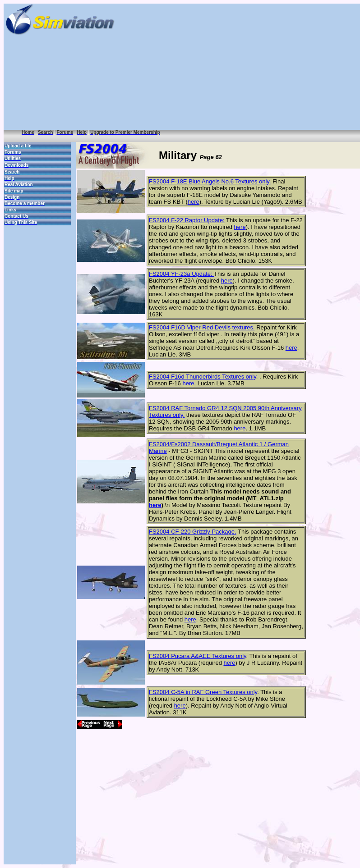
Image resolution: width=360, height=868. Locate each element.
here (194, 202)
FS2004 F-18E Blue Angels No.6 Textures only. (210, 181)
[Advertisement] (259, 67)
